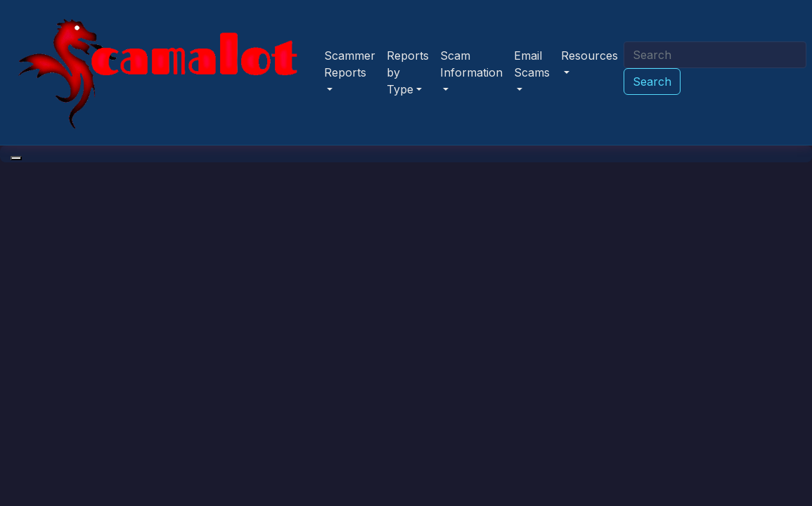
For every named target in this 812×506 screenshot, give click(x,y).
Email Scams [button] (532, 64)
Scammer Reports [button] (350, 64)
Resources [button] (589, 56)
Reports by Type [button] (408, 72)
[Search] (715, 55)
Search (652, 82)
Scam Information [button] (471, 64)
